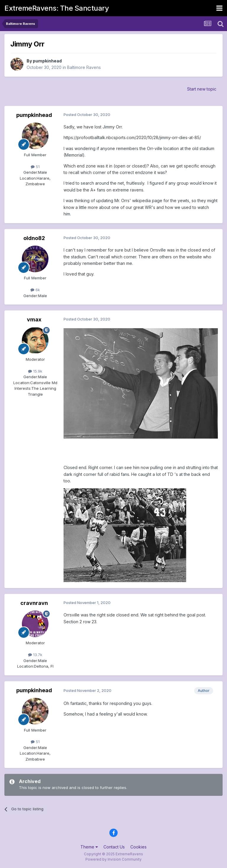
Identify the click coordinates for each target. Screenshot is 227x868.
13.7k (35, 655)
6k (35, 290)
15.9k (35, 371)
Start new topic (202, 89)
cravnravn (34, 603)
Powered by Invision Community (113, 859)
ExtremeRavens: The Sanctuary (57, 8)
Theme (89, 847)
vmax (34, 319)
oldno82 (34, 238)
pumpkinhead (47, 61)
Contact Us (114, 847)
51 (35, 167)
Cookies (138, 847)
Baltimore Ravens (84, 67)
